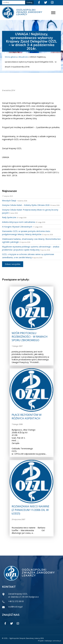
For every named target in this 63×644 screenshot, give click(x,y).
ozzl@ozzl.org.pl (15, 607)
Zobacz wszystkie (13, 264)
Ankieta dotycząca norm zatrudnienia (19, 222)
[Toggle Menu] (53, 13)
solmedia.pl (57, 641)
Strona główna (11, 57)
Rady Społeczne (9, 217)
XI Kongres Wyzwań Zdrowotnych (17, 227)
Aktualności (23, 57)
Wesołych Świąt (9, 201)
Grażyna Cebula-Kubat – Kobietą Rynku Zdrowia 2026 (26, 205)
